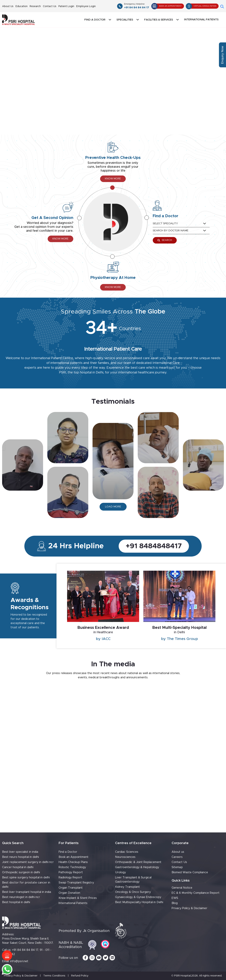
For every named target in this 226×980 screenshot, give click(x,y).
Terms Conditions (54, 976)
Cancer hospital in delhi (18, 867)
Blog (175, 903)
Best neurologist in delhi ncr (21, 897)
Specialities (125, 20)
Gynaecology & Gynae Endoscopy (138, 897)
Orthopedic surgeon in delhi (21, 872)
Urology (121, 872)
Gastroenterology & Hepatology (137, 867)
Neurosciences (125, 857)
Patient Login (66, 6)
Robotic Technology (72, 867)
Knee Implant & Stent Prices (78, 898)
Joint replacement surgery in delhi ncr (28, 862)
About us (178, 852)
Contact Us (50, 6)
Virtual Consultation (201, 6)
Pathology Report (71, 872)
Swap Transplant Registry (76, 883)
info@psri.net (19, 961)
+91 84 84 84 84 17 (137, 6)
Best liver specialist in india (20, 852)
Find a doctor (95, 20)
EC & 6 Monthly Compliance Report (196, 893)
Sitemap (177, 867)
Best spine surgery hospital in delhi (26, 877)
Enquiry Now (222, 55)
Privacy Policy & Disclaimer (189, 908)
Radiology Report (70, 877)
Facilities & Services (159, 20)
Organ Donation (69, 893)
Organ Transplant (71, 888)
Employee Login (86, 6)
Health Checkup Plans (73, 862)
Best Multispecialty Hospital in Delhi (139, 902)
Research (35, 6)
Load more (113, 507)
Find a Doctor (68, 852)
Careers (177, 857)
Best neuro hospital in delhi (20, 857)
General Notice (182, 888)
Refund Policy (80, 976)
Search (165, 240)
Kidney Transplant (127, 887)
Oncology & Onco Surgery (133, 892)
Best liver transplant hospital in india (27, 892)
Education (22, 6)
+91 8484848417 (154, 546)
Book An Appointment (167, 6)
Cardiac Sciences (127, 852)
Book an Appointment (74, 857)
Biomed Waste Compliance (190, 872)
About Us (8, 6)
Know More (113, 179)
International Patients (201, 20)
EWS (175, 898)
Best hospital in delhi (16, 902)
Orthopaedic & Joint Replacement (138, 862)
